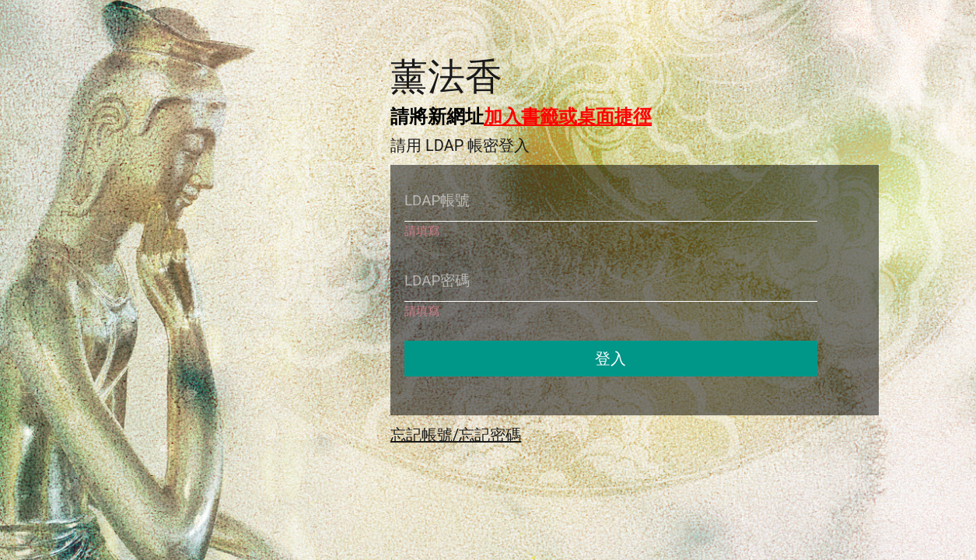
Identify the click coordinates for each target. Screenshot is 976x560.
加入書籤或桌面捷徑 (568, 117)
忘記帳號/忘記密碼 (456, 435)
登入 (610, 359)
